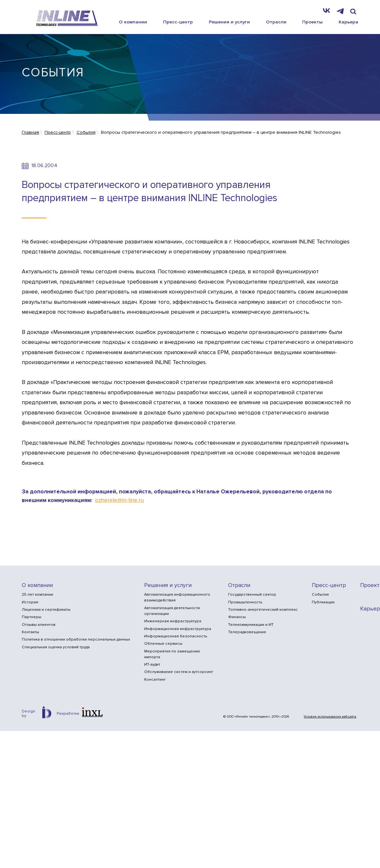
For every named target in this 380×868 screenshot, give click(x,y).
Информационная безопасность (176, 636)
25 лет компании (37, 595)
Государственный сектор (252, 595)
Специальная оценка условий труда (56, 647)
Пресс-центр (178, 22)
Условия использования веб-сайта (330, 717)
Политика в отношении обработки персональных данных (76, 639)
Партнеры (32, 617)
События (320, 595)
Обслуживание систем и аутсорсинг (179, 672)
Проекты (312, 22)
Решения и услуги (229, 22)
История (30, 602)
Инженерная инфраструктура (173, 621)
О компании (133, 22)
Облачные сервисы (163, 644)
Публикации (323, 602)
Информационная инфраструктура (178, 629)
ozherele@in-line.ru (119, 500)
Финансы (237, 617)
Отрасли (276, 22)
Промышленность (245, 602)
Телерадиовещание (247, 632)
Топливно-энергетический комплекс (263, 610)
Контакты (30, 632)
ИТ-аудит (152, 664)
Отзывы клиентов (39, 625)
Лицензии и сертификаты (46, 610)
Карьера (348, 22)
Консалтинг (155, 680)
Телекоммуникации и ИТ (251, 625)
